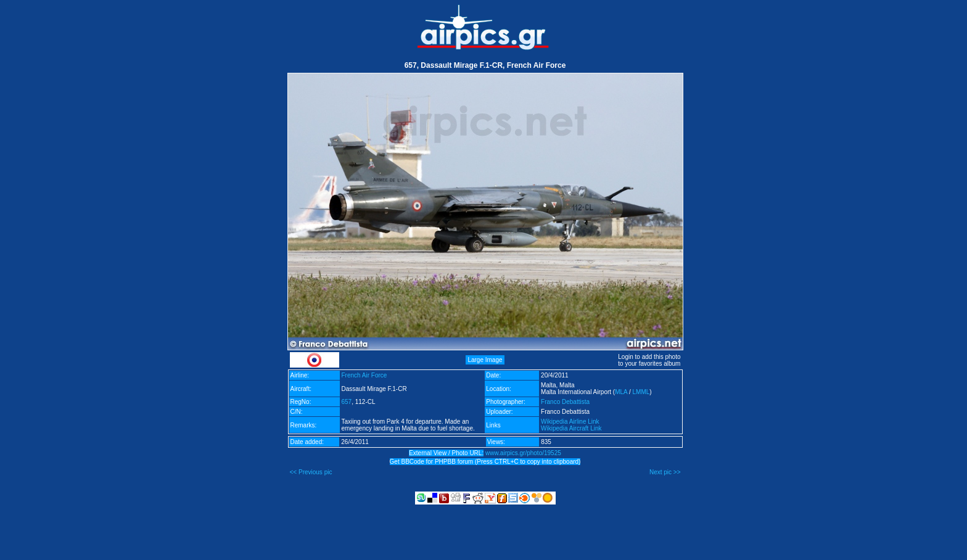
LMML (641, 392)
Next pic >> (665, 472)
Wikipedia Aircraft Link (571, 428)
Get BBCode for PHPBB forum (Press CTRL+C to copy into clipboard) (485, 462)
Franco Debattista (565, 402)
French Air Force (364, 375)
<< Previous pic (311, 472)
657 (347, 402)
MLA (621, 392)
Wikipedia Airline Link (570, 422)
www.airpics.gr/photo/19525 (523, 453)
